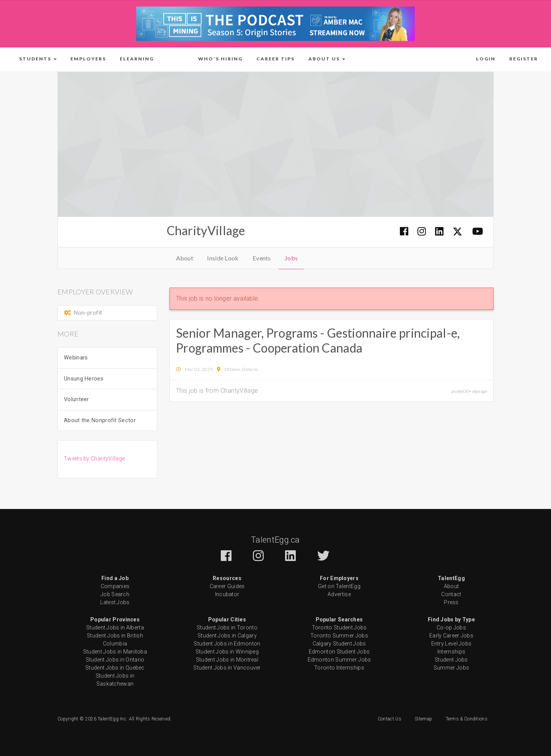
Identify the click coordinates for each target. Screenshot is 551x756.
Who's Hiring (220, 59)
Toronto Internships (339, 668)
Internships (451, 652)
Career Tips (275, 59)
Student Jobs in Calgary (227, 636)
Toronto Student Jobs (339, 628)
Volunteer (77, 399)
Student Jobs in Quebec (115, 668)
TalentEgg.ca (275, 540)
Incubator (227, 594)
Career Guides (227, 586)
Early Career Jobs (451, 636)
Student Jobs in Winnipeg (227, 652)
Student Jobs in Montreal (227, 660)
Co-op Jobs (451, 628)
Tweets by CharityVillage (94, 458)
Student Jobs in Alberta (115, 628)
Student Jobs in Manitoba (115, 652)
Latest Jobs (115, 602)
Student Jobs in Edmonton (227, 644)
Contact (451, 594)
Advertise (339, 594)
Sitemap (423, 719)
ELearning (137, 59)
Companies (115, 586)
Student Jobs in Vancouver (227, 668)
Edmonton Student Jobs (339, 652)
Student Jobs (451, 660)
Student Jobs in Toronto (227, 628)
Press (451, 602)
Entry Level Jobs (452, 644)
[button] (38, 59)
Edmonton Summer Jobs (339, 660)
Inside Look (223, 258)
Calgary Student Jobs (339, 644)
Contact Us (390, 719)
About (185, 258)
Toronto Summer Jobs (339, 636)
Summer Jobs (451, 668)
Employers (88, 59)
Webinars (76, 358)
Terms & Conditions (467, 719)
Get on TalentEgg (339, 586)
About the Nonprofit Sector (100, 420)
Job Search (115, 594)
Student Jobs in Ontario (115, 660)
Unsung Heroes (84, 379)
